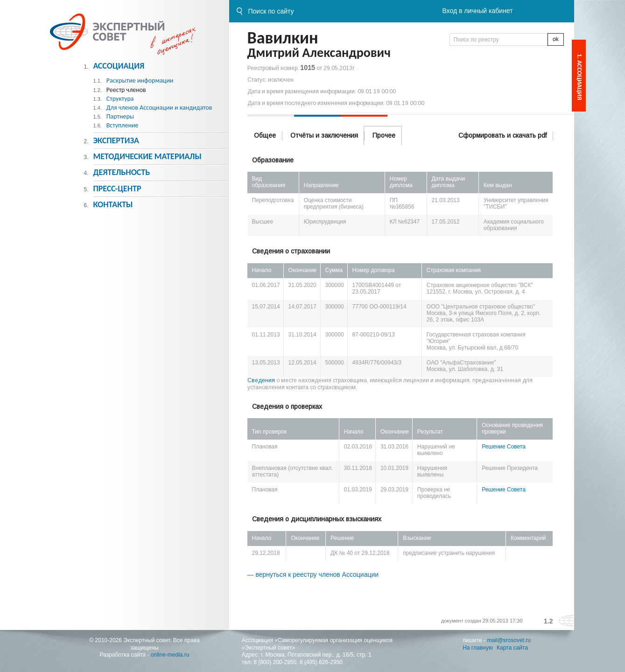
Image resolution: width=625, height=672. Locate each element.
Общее (265, 135)
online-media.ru (170, 655)
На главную (478, 648)
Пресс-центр (117, 189)
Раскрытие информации (140, 80)
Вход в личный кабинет (477, 11)
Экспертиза (116, 140)
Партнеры (120, 116)
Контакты (113, 204)
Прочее (384, 135)
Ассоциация (119, 66)
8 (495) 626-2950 (321, 662)
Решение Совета (504, 447)
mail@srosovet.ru (509, 640)
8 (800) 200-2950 (275, 662)
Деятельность (121, 172)
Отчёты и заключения (324, 135)
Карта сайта (512, 648)
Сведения (261, 380)
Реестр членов (126, 90)
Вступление (123, 125)
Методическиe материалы (147, 156)
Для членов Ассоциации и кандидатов (159, 108)
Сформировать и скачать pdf (502, 135)
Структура (120, 99)
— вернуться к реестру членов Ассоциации (313, 574)
